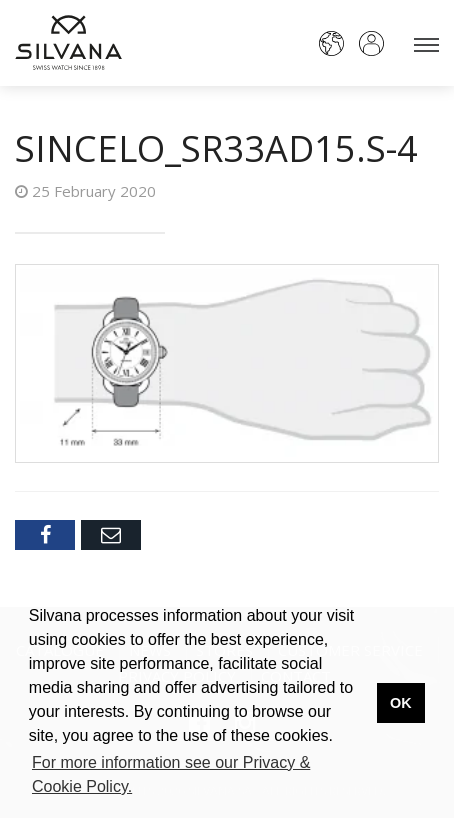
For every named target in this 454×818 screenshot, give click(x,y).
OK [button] (401, 703)
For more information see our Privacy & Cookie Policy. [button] (171, 774)
